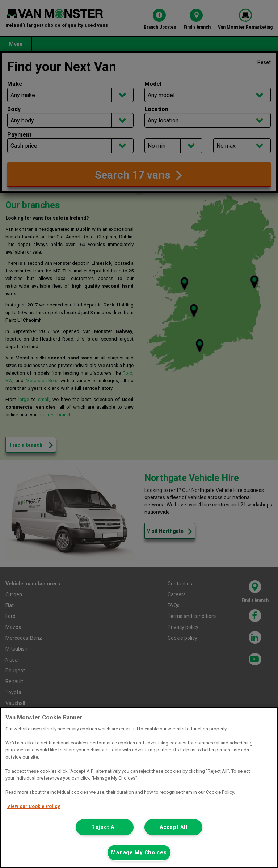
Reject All (104, 827)
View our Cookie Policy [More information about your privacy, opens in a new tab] (34, 806)
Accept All (173, 827)
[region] (139, 787)
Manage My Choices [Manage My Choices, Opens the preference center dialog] (139, 853)
